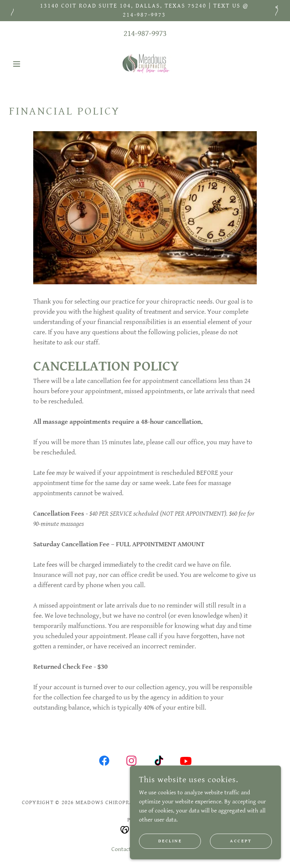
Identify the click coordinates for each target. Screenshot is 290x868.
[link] (145, 64)
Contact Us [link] (125, 849)
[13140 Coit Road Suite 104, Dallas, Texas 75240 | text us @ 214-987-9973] (145, 11)
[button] (29, 64)
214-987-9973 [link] (145, 33)
